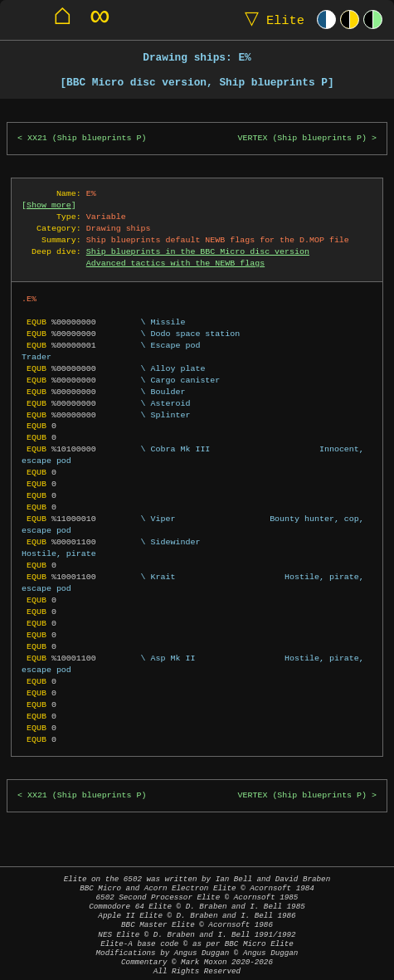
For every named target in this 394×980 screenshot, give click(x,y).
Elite (271, 20)
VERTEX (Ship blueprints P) (303, 138)
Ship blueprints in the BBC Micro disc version (198, 251)
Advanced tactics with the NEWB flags (175, 263)
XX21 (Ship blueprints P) (87, 138)
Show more (49, 205)
